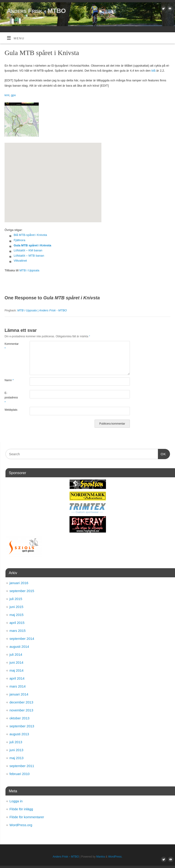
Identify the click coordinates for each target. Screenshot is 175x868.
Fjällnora (19, 240)
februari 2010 (20, 774)
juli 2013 (16, 742)
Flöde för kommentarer (27, 817)
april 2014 (17, 678)
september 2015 (22, 591)
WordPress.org (21, 825)
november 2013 (21, 710)
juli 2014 (16, 654)
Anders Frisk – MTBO (66, 857)
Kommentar (11, 346)
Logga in (16, 801)
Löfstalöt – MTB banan (29, 256)
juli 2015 (16, 599)
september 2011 (22, 766)
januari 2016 (19, 583)
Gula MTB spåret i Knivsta (32, 245)
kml (7, 95)
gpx (13, 95)
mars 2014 (18, 686)
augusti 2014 (19, 647)
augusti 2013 (19, 734)
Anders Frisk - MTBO (36, 11)
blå (154, 71)
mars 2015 (18, 631)
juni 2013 (17, 750)
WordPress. (115, 857)
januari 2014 (19, 694)
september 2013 (22, 726)
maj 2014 (17, 670)
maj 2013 (17, 758)
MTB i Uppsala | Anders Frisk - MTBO (42, 310)
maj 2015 (17, 615)
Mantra (101, 857)
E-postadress (11, 398)
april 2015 (17, 623)
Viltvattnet (20, 261)
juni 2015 (17, 607)
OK (162, 453)
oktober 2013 (20, 718)
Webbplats (11, 410)
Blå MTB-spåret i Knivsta (30, 235)
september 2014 (22, 639)
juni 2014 (17, 662)
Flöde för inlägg (21, 809)
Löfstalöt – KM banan (28, 250)
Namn (9, 380)
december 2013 (21, 702)
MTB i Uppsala (29, 270)
